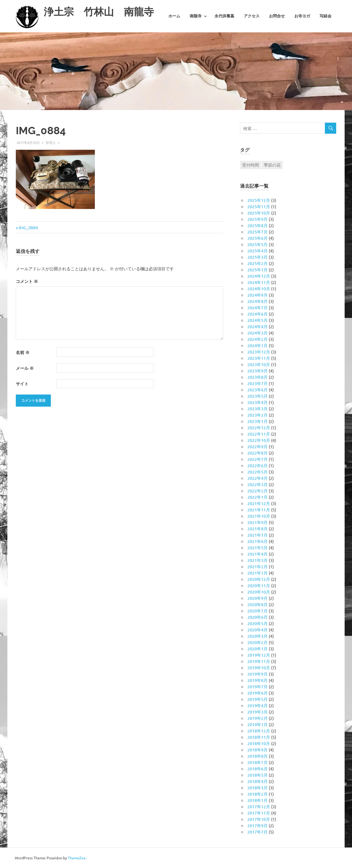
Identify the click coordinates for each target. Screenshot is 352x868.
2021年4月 (258, 554)
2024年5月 (258, 320)
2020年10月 (259, 592)
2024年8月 (258, 301)
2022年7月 (258, 459)
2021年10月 (259, 516)
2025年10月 (259, 213)
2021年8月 (258, 528)
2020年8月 (258, 604)
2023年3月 (258, 408)
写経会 (326, 16)
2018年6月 (258, 769)
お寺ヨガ (302, 16)
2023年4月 (258, 402)
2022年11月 (259, 434)
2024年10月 (259, 288)
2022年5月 (258, 472)
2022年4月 (258, 478)
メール (25, 368)
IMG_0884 (28, 227)
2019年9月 (258, 674)
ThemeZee (77, 858)
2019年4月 (258, 705)
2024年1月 (258, 345)
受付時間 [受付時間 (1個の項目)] (251, 165)
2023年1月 (258, 421)
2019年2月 (258, 718)
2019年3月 (258, 712)
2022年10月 (259, 440)
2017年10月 (259, 819)
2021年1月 (258, 573)
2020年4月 (258, 630)
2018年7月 (258, 762)
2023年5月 (258, 396)
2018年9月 (258, 750)
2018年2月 (258, 794)
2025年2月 (258, 263)
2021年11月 (259, 510)
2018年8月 (258, 756)
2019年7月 (258, 686)
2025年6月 (258, 238)
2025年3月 (258, 257)
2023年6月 (258, 390)
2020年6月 (258, 617)
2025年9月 (258, 219)
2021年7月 (258, 535)
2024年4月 (258, 326)
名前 (23, 352)
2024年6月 (258, 314)
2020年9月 (258, 598)
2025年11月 (259, 206)
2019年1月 (258, 724)
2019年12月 (259, 655)
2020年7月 (258, 611)
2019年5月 (258, 699)
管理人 (51, 143)
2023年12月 (259, 352)
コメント (27, 281)
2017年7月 (258, 832)
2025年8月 (258, 225)
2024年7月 (258, 307)
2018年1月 (258, 800)
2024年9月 (258, 295)
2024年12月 (259, 276)
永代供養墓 (224, 16)
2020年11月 (259, 585)
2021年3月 (258, 560)
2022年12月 (259, 427)
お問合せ (277, 16)
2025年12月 (259, 200)
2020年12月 (259, 579)
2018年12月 (259, 731)
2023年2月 (258, 415)
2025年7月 (258, 232)
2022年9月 (258, 446)
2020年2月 (258, 642)
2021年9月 (258, 522)
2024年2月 (258, 339)
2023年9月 (258, 371)
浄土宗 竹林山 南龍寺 (99, 12)
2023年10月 (259, 364)
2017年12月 (259, 806)
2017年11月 (259, 813)
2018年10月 (259, 743)
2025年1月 (258, 270)
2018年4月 (258, 781)
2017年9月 (258, 825)
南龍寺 (198, 16)
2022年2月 (258, 491)
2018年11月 (259, 737)
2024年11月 (259, 282)
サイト (22, 384)
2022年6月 (258, 465)
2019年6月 (258, 693)
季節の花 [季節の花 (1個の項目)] (272, 165)
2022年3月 (258, 484)
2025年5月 (258, 244)
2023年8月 (258, 377)
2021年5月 (258, 547)
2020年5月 (258, 623)
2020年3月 (258, 636)
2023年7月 (258, 383)
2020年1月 (258, 648)
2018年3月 (258, 787)
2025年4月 (258, 251)
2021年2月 (258, 566)
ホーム (174, 16)
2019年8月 (258, 680)
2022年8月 (258, 453)
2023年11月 (259, 358)
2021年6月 (258, 541)
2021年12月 (259, 503)
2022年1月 (258, 497)
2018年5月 (258, 775)
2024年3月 (258, 333)
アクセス (252, 16)
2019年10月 (259, 667)
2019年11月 (259, 661)
